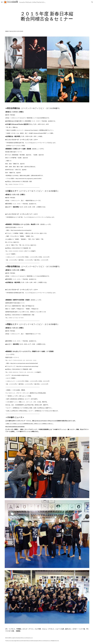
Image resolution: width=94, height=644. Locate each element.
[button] (2, 2)
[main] (47, 16)
